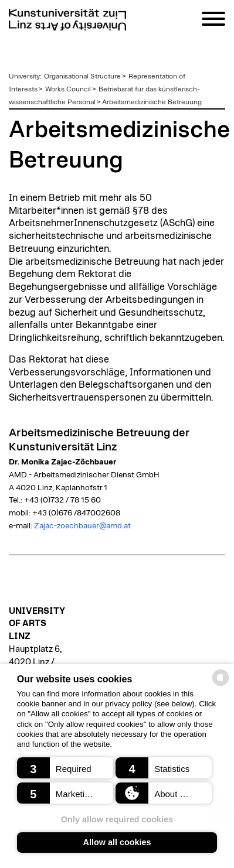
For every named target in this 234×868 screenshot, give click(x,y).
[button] (65, 768)
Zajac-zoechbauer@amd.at (82, 526)
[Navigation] (213, 21)
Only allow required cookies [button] (117, 819)
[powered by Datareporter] (221, 685)
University (24, 76)
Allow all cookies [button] (117, 842)
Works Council (68, 89)
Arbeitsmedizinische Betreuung (152, 102)
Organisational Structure (82, 76)
